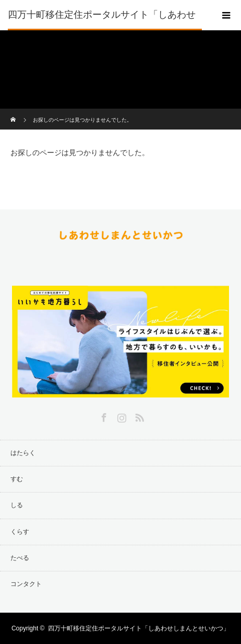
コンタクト (26, 584)
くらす (20, 532)
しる (17, 505)
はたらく (23, 453)
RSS (138, 416)
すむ (17, 479)
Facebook (103, 416)
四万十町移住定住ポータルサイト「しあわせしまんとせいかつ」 (102, 29)
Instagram (121, 416)
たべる (20, 558)
